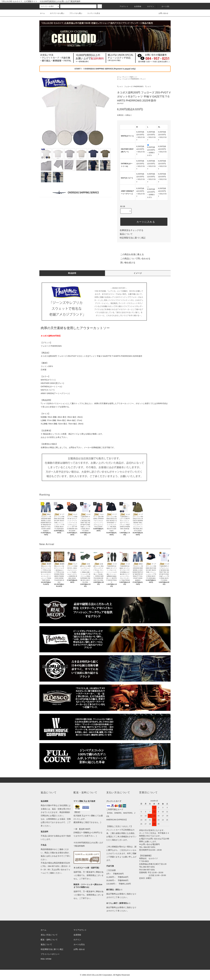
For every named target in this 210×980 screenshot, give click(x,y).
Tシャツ (125, 77)
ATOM (49, 959)
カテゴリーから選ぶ (55, 13)
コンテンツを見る (92, 13)
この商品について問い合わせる (134, 259)
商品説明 (72, 273)
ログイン (149, 6)
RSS (43, 959)
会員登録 (136, 6)
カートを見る (79, 944)
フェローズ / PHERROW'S (131, 79)
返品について (126, 234)
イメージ (138, 273)
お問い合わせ (162, 13)
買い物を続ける (126, 263)
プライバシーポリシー (50, 954)
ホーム (42, 13)
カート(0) (164, 6)
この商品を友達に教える (130, 254)
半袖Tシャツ (133, 77)
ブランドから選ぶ (74, 13)
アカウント (122, 6)
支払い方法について (49, 935)
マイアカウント (80, 930)
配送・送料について (49, 940)
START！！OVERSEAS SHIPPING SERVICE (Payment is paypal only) (105, 69)
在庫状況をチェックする (132, 230)
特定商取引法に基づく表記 (133, 238)
